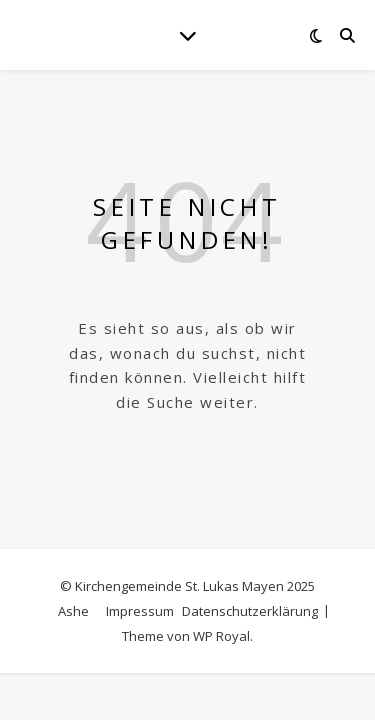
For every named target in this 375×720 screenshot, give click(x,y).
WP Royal (221, 636)
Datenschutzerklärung (250, 611)
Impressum (140, 611)
